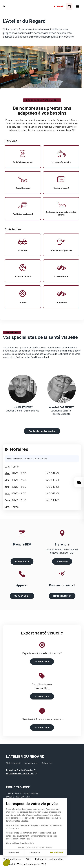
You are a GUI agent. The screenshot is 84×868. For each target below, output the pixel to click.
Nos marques (31, 763)
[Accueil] (5, 6)
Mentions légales (12, 859)
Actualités (47, 763)
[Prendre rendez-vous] (69, 6)
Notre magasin (14, 763)
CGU (28, 859)
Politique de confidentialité (49, 859)
